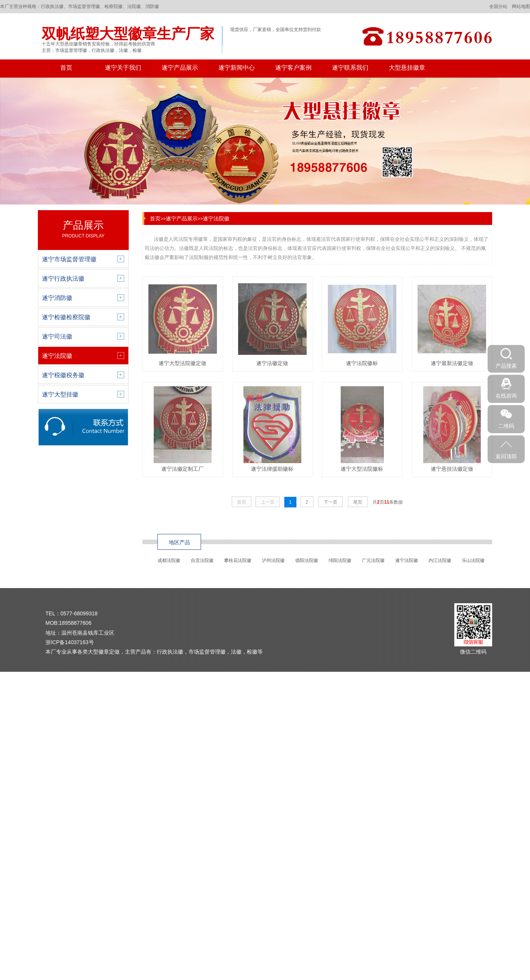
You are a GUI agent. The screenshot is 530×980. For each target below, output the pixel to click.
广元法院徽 (373, 560)
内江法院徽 (440, 560)
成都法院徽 (169, 560)
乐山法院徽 (473, 560)
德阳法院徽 (307, 560)
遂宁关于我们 (123, 68)
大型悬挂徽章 (407, 68)
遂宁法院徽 (216, 218)
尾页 (358, 502)
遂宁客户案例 (293, 68)
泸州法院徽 (273, 560)
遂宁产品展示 (180, 68)
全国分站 (498, 6)
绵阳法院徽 (340, 560)
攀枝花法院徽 (238, 560)
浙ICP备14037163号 (70, 642)
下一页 (330, 502)
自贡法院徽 (202, 560)
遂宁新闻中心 (237, 68)
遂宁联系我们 (350, 68)
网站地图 (521, 6)
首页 (66, 68)
